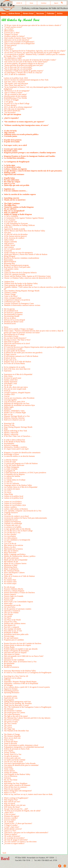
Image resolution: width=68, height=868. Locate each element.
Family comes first (11, 380)
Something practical (11, 691)
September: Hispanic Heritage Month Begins (20, 682)
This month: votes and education (16, 83)
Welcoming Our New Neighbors (16, 783)
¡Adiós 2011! (9, 812)
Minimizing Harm (11, 567)
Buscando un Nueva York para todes (17, 267)
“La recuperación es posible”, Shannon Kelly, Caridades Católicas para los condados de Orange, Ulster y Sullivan (35, 55)
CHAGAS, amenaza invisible (15, 274)
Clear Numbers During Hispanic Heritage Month (22, 291)
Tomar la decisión (10, 743)
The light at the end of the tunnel (16, 716)
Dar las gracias (9, 309)
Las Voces (8, 493)
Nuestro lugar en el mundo (14, 596)
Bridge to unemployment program (16, 265)
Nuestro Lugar (9, 598)
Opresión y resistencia (12, 611)
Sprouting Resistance (12, 693)
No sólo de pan (9, 587)
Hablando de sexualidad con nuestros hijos (19, 405)
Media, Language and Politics (15, 554)
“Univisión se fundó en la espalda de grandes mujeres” (24, 71)
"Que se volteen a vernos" (13, 93)
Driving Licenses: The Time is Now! (17, 340)
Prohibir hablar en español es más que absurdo (21, 649)
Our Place (8, 618)
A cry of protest (10, 220)
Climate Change (10, 294)
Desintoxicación (10, 324)
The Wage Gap (9, 729)
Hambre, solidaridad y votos (14, 411)
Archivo (60, 13)
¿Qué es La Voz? (10, 831)
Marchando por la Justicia (13, 549)
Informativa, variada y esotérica (15, 447)
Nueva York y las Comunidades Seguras (18, 602)
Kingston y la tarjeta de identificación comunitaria (22, 453)
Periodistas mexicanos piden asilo (16, 634)
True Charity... (9, 751)
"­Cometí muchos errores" (13, 27)
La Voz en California (11, 483)
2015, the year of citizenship (14, 109)
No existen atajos (10, 584)
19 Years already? (10, 105)
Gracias (7, 396)
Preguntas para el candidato (14, 641)
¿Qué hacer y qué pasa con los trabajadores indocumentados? (26, 832)
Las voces (8, 491)
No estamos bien (10, 580)
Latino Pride (8, 494)
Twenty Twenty (10, 752)
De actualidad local (11, 311)
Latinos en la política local (14, 496)
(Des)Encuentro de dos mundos (15, 96)
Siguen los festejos (11, 689)
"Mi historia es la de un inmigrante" (17, 91)
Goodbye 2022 (9, 394)
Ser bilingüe (8, 685)
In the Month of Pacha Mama (15, 442)
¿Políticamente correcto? (13, 829)
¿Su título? (8, 47)
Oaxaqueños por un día (12, 605)
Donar (31, 3)
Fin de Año (8, 385)
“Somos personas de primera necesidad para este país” (24, 65)
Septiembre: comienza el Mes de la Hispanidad (21, 683)
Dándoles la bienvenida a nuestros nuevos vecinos (22, 306)
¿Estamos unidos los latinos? (14, 36)
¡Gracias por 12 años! (12, 33)
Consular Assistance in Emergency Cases (19, 303)
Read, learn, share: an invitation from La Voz (20, 662)
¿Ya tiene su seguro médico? (14, 843)
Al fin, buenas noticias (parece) (15, 236)
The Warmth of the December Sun (16, 732)
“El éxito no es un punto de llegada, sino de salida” (22, 811)
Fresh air (7, 391)
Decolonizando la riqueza (13, 314)
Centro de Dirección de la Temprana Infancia (20, 273)
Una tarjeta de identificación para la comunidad (21, 765)
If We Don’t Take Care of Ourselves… (18, 437)
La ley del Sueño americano (14, 465)
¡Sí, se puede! (9, 822)
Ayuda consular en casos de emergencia (18, 253)
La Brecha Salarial (11, 460)
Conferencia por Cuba (12, 302)
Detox (6, 327)
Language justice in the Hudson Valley (18, 485)
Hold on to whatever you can (14, 421)
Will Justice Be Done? (12, 807)
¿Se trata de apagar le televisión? (16, 840)
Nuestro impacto (10, 594)
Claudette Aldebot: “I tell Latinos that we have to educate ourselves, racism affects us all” (35, 288)
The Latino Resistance (12, 714)
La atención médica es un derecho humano (19, 457)
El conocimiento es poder (13, 349)
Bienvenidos (8, 260)
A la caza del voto (10, 222)
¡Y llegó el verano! (11, 825)
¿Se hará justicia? (10, 45)
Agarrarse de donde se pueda (14, 229)
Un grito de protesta (11, 756)
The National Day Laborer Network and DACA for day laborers (27, 718)
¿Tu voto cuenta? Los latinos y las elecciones (20, 842)
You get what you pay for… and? (16, 809)
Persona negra (9, 636)
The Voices (8, 727)
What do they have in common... (16, 787)
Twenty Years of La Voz (13, 754)
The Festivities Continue (13, 711)
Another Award (10, 245)
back (4, 853)
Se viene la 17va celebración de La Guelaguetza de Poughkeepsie (28, 673)
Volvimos (7, 778)
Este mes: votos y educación (14, 82)
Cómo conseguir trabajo (13, 298)
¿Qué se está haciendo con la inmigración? (19, 43)
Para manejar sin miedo (13, 629)
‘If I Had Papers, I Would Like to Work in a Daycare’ (23, 73)
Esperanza (8, 372)
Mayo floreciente (10, 553)
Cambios (7, 271)
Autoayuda (8, 251)
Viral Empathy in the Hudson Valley (17, 774)
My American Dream (12, 571)
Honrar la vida (9, 425)
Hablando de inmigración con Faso (17, 403)
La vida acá (8, 482)
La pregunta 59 (9, 471)
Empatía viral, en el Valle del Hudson (17, 362)
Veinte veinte (9, 769)
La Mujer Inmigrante (12, 467)
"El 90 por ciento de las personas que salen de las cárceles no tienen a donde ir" (33, 25)
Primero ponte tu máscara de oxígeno (17, 645)
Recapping (8, 665)
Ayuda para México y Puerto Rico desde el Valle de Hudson (26, 254)
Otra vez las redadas (11, 613)
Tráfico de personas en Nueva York (17, 749)
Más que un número (11, 551)
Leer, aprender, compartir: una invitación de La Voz (23, 511)
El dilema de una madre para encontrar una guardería (23, 353)
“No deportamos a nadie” (13, 58)
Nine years (8, 578)
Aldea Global (9, 240)
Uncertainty (8, 767)
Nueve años (8, 603)
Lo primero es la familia (13, 527)
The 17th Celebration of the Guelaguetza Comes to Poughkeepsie (28, 707)
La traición (8, 478)
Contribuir (44, 3)
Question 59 (8, 658)
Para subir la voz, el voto (13, 631)
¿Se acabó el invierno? (12, 836)
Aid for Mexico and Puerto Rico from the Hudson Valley (25, 231)
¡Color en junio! (10, 814)
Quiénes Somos (14, 13)
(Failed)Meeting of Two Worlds (15, 98)
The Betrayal (9, 709)
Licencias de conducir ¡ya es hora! (17, 516)
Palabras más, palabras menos (15, 623)
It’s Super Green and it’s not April (16, 450)
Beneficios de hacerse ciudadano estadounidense (22, 258)
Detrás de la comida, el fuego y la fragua (19, 329)
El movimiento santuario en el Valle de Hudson (21, 356)
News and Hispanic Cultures (14, 573)
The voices (8, 725)
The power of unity (11, 722)
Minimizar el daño (11, 565)
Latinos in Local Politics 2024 (15, 505)
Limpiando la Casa (11, 520)
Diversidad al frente (11, 336)
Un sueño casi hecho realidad (15, 760)
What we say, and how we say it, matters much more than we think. (28, 795)
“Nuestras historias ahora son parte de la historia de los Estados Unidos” (30, 60)
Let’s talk (7, 514)
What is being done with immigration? (18, 791)
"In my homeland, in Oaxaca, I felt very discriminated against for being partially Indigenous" (33, 88)
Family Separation (11, 382)
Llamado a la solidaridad (13, 523)
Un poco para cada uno (12, 758)
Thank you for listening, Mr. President (18, 703)
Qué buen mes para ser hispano (15, 653)
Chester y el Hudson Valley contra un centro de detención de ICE (28, 279)
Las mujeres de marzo (12, 489)
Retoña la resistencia (11, 668)
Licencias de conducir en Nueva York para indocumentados (25, 518)
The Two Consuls (10, 723)
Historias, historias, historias (14, 418)
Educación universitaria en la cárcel (17, 343)
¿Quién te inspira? (11, 834)
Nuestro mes (8, 600)
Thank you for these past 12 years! (16, 705)
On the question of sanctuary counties (18, 609)
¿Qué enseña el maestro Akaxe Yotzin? (18, 38)
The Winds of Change (12, 734)
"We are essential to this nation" (16, 94)
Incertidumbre (9, 443)
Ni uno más (8, 574)
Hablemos (8, 409)
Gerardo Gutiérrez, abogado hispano (17, 393)
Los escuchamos (10, 536)
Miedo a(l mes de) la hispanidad (16, 560)
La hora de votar (10, 462)
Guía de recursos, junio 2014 (14, 402)
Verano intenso (9, 771)
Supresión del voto (11, 698)
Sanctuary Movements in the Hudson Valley (20, 671)
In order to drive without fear (14, 440)
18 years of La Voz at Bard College (17, 103)
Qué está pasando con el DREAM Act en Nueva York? (24, 656)
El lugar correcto (10, 354)
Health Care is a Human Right (15, 413)
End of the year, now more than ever (17, 369)
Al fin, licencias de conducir (14, 238)
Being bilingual (10, 256)
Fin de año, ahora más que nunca (16, 387)
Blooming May (9, 263)
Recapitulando (9, 663)
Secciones (40, 13)
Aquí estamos (9, 247)
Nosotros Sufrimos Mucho (14, 589)
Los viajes (8, 542)
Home (4, 13)
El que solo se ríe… (11, 360)
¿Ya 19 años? (9, 49)
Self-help (7, 680)
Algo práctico (9, 243)
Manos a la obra (10, 547)
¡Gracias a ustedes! (11, 818)
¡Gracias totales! (10, 820)
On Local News (10, 607)
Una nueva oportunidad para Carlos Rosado (20, 763)
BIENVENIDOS (10, 262)
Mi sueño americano (11, 558)
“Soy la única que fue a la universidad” (18, 67)
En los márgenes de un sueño (14, 367)
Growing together (10, 400)
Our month (8, 616)
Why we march (10, 803)
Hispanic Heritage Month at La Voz (17, 416)
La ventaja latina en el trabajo (15, 480)
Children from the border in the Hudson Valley (21, 283)
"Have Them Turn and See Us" (15, 85)
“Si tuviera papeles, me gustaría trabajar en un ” (24, 63)
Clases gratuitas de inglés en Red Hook (18, 285)
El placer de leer (10, 358)
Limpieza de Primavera (12, 522)
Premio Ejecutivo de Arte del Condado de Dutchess (23, 643)
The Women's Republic (12, 736)
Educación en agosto (11, 342)
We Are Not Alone (11, 780)
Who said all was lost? (12, 802)
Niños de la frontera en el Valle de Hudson (19, 576)
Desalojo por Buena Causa (14, 322)
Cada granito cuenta (11, 269)
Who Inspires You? (11, 800)
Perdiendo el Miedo (11, 633)
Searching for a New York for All (16, 676)
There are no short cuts (12, 738)
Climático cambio (10, 293)
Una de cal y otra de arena (13, 762)
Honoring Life (9, 423)
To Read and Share (11, 742)
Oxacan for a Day (10, 622)
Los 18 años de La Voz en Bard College (18, 531)
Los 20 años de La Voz (12, 533)
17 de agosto (9, 102)
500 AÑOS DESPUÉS (12, 111)
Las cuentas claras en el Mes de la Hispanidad (21, 487)
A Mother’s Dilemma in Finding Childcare (19, 225)
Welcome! (8, 782)
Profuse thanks (9, 647)
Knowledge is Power (11, 454)
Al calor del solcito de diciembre (16, 234)
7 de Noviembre (10, 113)
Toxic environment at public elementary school (21, 745)
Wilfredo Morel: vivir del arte (15, 805)
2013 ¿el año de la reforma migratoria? (18, 107)
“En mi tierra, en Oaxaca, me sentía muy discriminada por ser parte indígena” (32, 53)
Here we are (8, 414)
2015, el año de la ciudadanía (15, 74)
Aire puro (7, 233)
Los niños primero (11, 538)
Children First (9, 282)
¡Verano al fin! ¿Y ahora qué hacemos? (18, 823)
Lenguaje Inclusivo (11, 513)
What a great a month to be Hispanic (17, 785)
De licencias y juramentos (13, 313)
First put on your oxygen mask (15, 389)
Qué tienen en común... (12, 654)
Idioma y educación (11, 433)
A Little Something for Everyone (16, 223)
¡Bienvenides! (9, 31)
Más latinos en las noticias (14, 545)
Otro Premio (8, 614)
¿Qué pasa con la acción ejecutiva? (17, 40)
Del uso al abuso (10, 318)
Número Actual (28, 13)
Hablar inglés (9, 407)
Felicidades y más (10, 383)
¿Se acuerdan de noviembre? (14, 838)
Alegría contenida (10, 242)
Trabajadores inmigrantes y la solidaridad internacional (24, 747)
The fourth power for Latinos (15, 713)
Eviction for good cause (13, 378)
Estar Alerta (8, 376)
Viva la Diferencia (11, 776)
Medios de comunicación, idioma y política (20, 556)
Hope (6, 429)
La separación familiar (12, 476)
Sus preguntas (9, 700)
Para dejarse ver (10, 625)
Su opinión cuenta (11, 696)
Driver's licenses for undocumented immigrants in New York (26, 80)
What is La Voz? (10, 792)
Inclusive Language (11, 445)
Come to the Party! (11, 296)
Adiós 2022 (8, 227)
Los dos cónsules (10, 534)
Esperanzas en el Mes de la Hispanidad (18, 374)
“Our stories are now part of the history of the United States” (26, 62)
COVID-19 (19, 3)
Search (56, 3)
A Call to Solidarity (11, 216)
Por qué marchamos (11, 638)
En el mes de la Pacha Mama (14, 364)
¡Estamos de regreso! (12, 816)
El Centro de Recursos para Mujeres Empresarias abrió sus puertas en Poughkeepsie (34, 347)
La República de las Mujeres (14, 474)
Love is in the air (10, 543)
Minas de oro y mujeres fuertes (15, 563)
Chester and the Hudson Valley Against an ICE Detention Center (27, 276)
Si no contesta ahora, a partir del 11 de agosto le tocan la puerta (27, 687)
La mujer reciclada (11, 469)
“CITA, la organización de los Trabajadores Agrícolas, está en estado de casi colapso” (35, 51)
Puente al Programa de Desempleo (16, 651)
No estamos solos (10, 582)
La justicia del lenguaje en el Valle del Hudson (21, 463)
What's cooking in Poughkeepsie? (16, 798)
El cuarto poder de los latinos (15, 351)
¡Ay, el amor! (9, 29)
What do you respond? (12, 789)
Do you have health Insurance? (15, 338)
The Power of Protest (12, 720)
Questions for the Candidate (14, 660)
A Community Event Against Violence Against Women (24, 218)
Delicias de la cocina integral (14, 320)
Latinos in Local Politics (13, 502)
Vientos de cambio (11, 772)
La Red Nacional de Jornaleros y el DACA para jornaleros (25, 473)
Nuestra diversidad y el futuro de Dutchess (19, 593)
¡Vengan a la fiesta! (11, 34)
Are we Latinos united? (13, 249)
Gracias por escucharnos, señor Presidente (19, 398)
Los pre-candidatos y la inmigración (17, 540)
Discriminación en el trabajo (14, 334)
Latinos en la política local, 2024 (16, 77)
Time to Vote (9, 740)
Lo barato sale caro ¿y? (12, 525)
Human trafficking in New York (16, 431)
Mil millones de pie (11, 562)
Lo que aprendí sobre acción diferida (17, 529)
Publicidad (50, 13)
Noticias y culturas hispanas (14, 591)
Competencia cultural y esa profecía (17, 300)
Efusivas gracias (10, 345)
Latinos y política (10, 507)
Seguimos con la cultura (13, 678)
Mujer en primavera (11, 569)
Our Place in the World (12, 620)
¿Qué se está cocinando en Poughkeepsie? (19, 42)
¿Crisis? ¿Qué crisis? (12, 827)
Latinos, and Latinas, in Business (16, 509)
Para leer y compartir (12, 627)
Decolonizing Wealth (12, 316)
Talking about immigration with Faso (17, 702)
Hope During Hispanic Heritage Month (18, 427)
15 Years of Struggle (11, 100)
